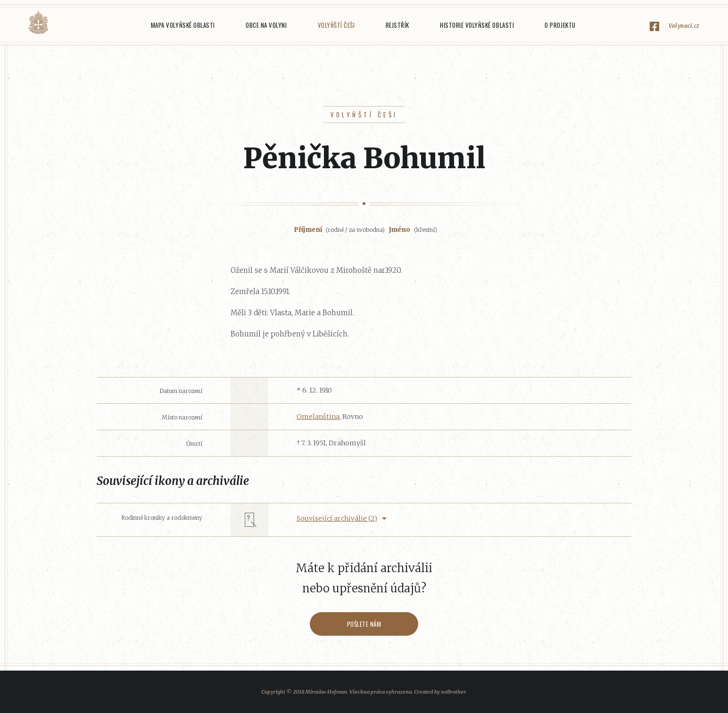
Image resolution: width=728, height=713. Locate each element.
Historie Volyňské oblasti (477, 25)
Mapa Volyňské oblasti (183, 25)
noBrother (453, 692)
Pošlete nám (364, 624)
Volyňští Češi (336, 25)
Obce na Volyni (266, 25)
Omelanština (318, 417)
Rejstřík (397, 25)
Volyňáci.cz (38, 23)
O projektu (560, 25)
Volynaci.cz (684, 26)
